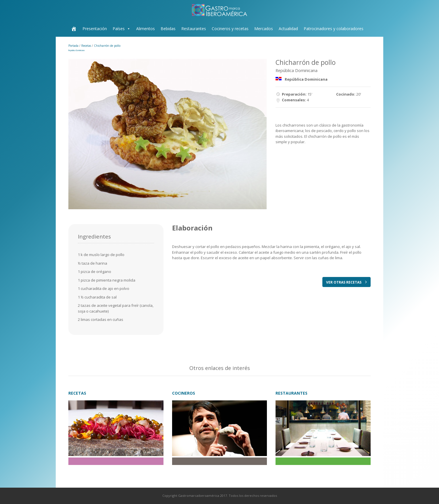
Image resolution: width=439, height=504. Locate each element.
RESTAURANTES (291, 393)
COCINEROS (184, 393)
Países (119, 29)
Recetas (87, 46)
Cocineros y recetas (230, 29)
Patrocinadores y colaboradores (334, 29)
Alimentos (146, 29)
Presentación (95, 29)
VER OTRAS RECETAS (346, 282)
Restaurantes (194, 29)
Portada (74, 46)
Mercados (264, 29)
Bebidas (168, 29)
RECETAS (77, 393)
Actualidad (288, 29)
